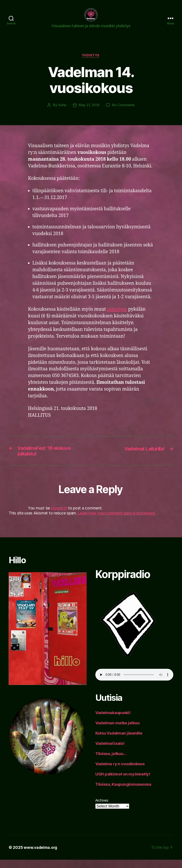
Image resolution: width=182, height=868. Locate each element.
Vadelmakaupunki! (113, 721)
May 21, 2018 (89, 112)
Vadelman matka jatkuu (117, 731)
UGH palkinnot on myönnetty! (123, 782)
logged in (59, 516)
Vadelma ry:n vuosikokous (120, 772)
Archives (102, 809)
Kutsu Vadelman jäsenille (119, 741)
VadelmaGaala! (110, 752)
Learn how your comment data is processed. (117, 521)
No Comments (124, 112)
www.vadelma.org (41, 856)
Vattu (62, 112)
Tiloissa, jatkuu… (111, 762)
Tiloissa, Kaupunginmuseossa (123, 793)
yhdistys (91, 62)
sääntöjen (117, 316)
